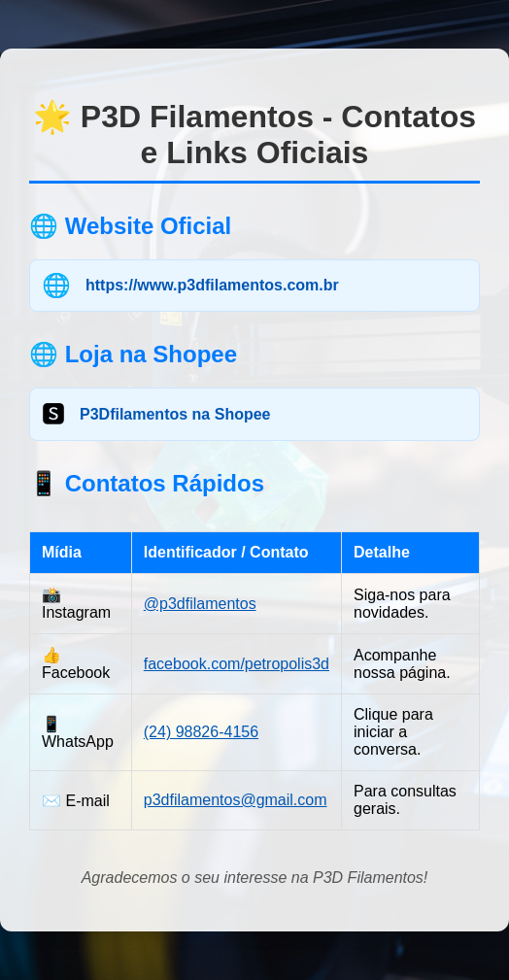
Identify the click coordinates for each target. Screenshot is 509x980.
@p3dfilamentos (200, 604)
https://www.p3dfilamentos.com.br (212, 285)
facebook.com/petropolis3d (237, 664)
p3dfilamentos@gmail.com (236, 800)
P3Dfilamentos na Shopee (175, 414)
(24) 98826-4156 (201, 732)
